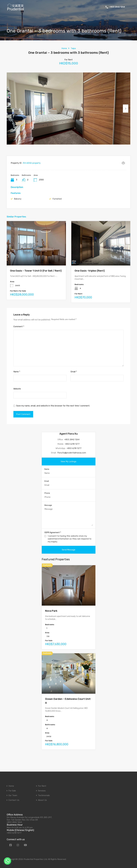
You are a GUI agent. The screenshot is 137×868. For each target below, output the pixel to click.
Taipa (73, 48)
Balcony (18, 209)
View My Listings (68, 471)
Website (17, 399)
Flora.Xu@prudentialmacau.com (72, 463)
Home (64, 48)
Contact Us (14, 800)
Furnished (57, 209)
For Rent (42, 786)
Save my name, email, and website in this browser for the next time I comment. (53, 416)
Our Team (13, 795)
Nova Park (51, 621)
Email (74, 382)
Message (48, 515)
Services (42, 791)
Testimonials (44, 795)
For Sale (12, 791)
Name (17, 382)
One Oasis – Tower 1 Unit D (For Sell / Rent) (36, 281)
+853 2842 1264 (117, 7)
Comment (19, 336)
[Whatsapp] (8, 861)
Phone (47, 503)
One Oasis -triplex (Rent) (90, 281)
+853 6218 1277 (72, 454)
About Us (42, 800)
